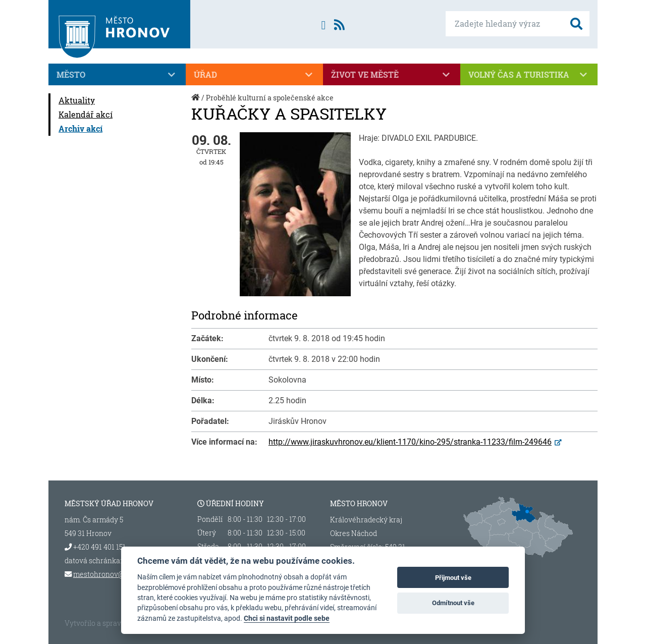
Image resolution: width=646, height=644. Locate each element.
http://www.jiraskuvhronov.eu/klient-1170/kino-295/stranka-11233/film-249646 (410, 442)
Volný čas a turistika (529, 75)
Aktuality (77, 100)
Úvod (196, 103)
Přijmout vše (453, 578)
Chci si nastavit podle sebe (287, 618)
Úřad (254, 75)
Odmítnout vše (453, 603)
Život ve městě (392, 75)
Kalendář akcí (86, 114)
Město (117, 75)
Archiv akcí (80, 128)
